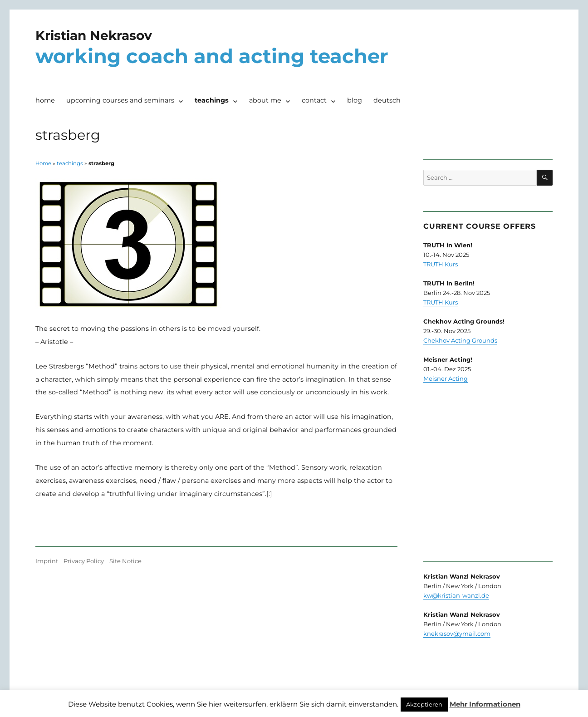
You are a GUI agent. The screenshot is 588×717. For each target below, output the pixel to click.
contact (314, 100)
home (45, 100)
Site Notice (125, 561)
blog (355, 100)
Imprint (47, 561)
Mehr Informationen (485, 704)
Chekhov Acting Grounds (460, 340)
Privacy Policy (84, 561)
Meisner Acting (446, 378)
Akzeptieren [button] (424, 704)
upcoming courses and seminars (120, 100)
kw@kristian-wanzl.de (456, 595)
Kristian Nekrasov (94, 35)
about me (265, 100)
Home (43, 163)
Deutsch (387, 100)
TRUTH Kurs (441, 264)
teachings (212, 100)
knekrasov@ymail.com (457, 634)
